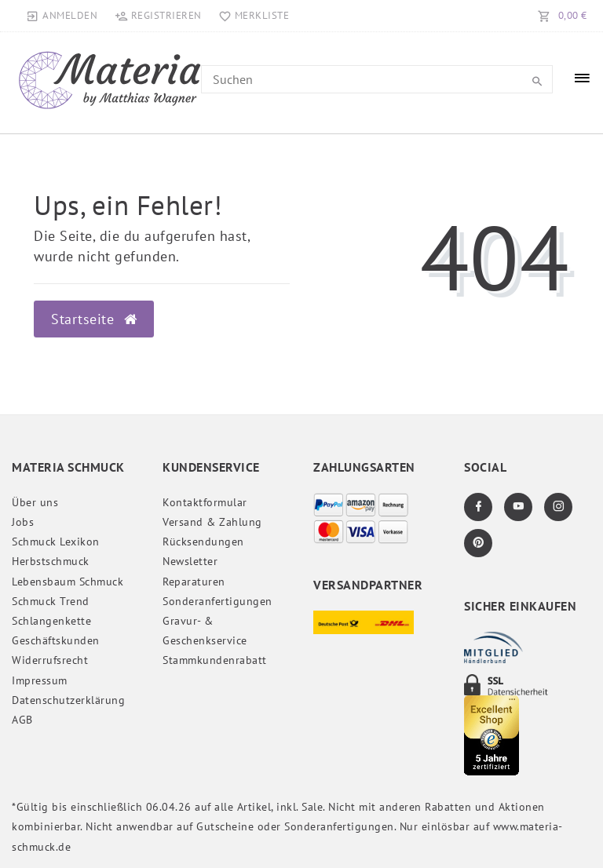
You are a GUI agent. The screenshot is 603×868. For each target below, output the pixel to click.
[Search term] (377, 79)
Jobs (23, 522)
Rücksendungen (203, 542)
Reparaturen (194, 582)
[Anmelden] (62, 16)
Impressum (40, 680)
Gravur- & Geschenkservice (205, 631)
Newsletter (190, 561)
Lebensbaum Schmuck (68, 582)
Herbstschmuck (51, 561)
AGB (22, 720)
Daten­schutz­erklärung (68, 700)
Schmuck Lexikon (56, 542)
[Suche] (537, 82)
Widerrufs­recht (50, 660)
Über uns (35, 502)
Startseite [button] (94, 319)
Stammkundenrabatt (215, 660)
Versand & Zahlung (212, 522)
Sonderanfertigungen (217, 601)
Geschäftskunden (56, 640)
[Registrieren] (158, 16)
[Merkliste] (251, 16)
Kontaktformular (205, 502)
